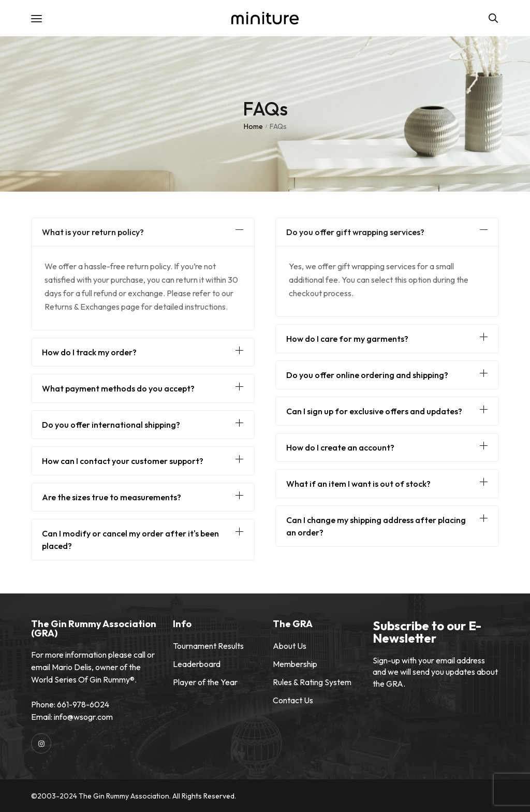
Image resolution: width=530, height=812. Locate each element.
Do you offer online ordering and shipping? (367, 375)
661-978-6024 (83, 704)
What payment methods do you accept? (118, 388)
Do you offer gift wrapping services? (355, 232)
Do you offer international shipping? (111, 425)
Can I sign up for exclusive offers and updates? (374, 411)
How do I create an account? (340, 447)
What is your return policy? (93, 232)
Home (253, 126)
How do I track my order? (89, 352)
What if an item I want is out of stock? (358, 484)
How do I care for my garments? (347, 339)
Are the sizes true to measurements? (112, 497)
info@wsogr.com (83, 717)
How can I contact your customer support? (123, 461)
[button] (143, 232)
